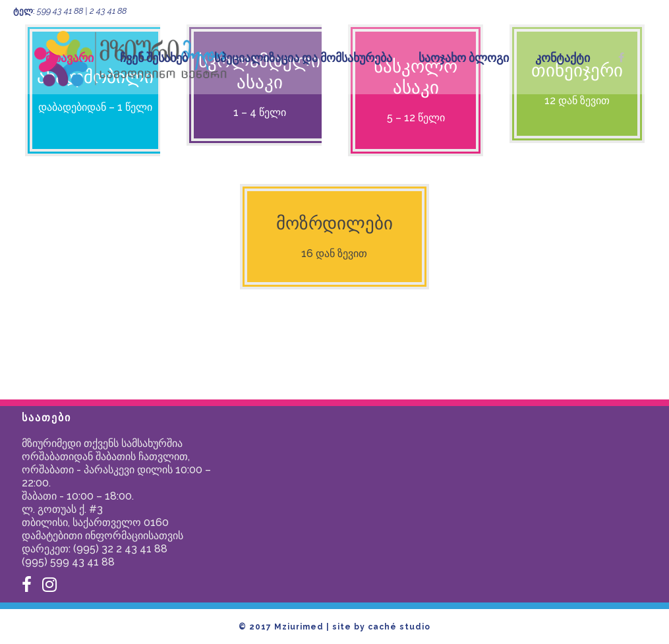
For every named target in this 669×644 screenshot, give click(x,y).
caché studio (399, 627)
